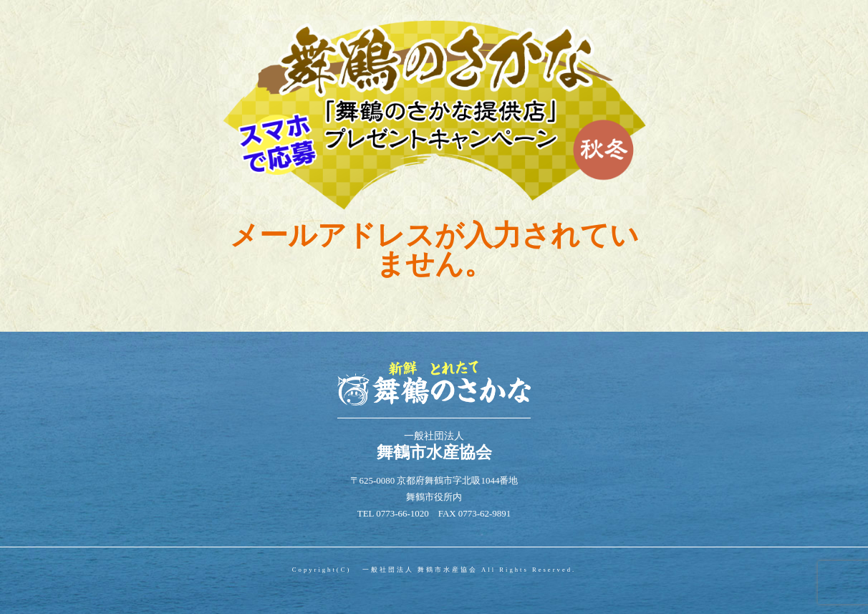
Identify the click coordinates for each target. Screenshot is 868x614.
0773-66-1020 (402, 513)
